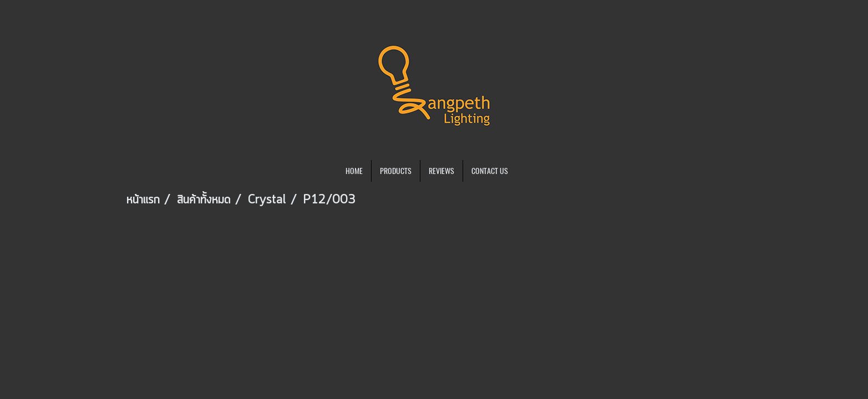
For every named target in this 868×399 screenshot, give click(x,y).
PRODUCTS (396, 171)
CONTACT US (490, 171)
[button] (526, 171)
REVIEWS (441, 171)
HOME (354, 171)
